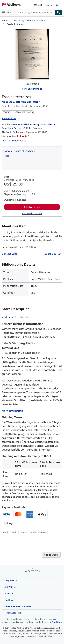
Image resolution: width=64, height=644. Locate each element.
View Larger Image (32, 89)
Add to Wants (51, 555)
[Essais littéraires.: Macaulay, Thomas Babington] (32, 54)
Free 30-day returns (32, 213)
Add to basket (32, 207)
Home (5, 20)
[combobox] (37, 12)
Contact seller (10, 254)
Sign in (49, 5)
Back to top (32, 571)
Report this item (53, 254)
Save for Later (9, 118)
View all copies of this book (20, 151)
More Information (12, 411)
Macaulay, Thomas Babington (29, 20)
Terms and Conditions (52, 622)
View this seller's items (14, 141)
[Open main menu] (8, 12)
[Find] (59, 12)
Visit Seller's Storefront (16, 317)
